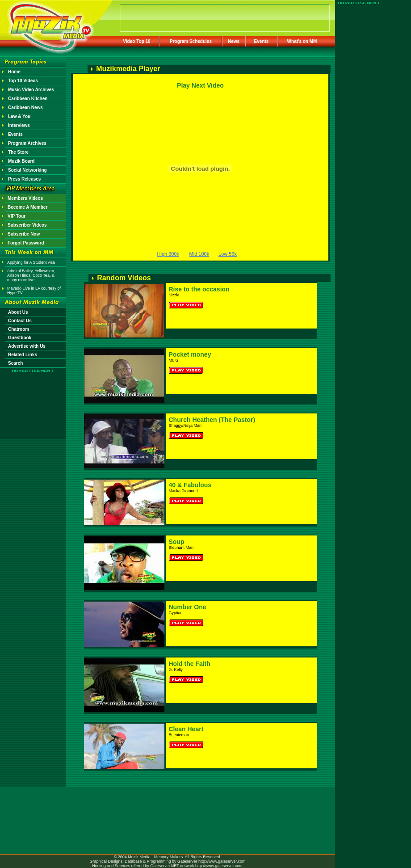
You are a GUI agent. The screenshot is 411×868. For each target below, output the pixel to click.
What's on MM (302, 41)
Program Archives (27, 143)
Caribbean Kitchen (28, 99)
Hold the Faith (190, 664)
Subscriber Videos (27, 225)
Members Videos (25, 198)
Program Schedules (191, 41)
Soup (177, 542)
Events (262, 41)
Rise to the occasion (199, 289)
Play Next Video (200, 85)
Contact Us (20, 321)
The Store (18, 152)
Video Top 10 (136, 41)
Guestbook (20, 338)
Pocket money (190, 354)
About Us (18, 312)
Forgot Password (26, 243)
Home (14, 72)
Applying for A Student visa (31, 262)
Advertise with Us (27, 346)
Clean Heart (186, 729)
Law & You (19, 116)
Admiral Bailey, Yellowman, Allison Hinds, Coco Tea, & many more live (31, 275)
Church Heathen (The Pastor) (212, 420)
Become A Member (27, 207)
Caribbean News (25, 107)
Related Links (23, 355)
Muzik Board (21, 161)
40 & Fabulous (190, 485)
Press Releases (24, 179)
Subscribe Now (24, 234)
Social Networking (27, 170)
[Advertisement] (33, 399)
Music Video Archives (31, 90)
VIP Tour (17, 216)
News (234, 41)
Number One (188, 607)
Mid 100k (199, 254)
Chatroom (19, 329)
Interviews (19, 125)
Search (15, 363)
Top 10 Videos (23, 81)
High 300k (168, 254)
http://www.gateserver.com (222, 861)
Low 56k (228, 254)
